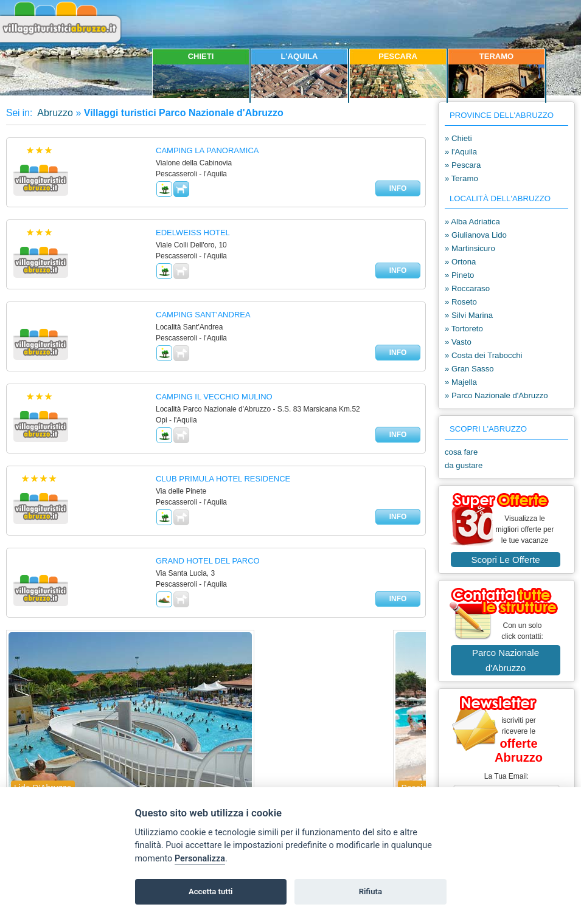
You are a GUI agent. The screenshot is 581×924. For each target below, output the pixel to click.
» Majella (461, 382)
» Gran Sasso (469, 369)
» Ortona (460, 262)
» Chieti (458, 138)
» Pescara (463, 165)
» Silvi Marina (469, 315)
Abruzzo (54, 113)
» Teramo (461, 178)
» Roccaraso (467, 288)
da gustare (464, 465)
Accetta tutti (211, 891)
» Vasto (458, 342)
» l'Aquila (461, 152)
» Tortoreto (464, 329)
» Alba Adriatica (472, 222)
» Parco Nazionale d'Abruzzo (496, 395)
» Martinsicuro (470, 248)
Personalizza (200, 859)
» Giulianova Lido (476, 235)
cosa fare (461, 452)
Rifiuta (371, 891)
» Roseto (461, 302)
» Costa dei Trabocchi (484, 355)
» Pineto (459, 275)
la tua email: (506, 776)
